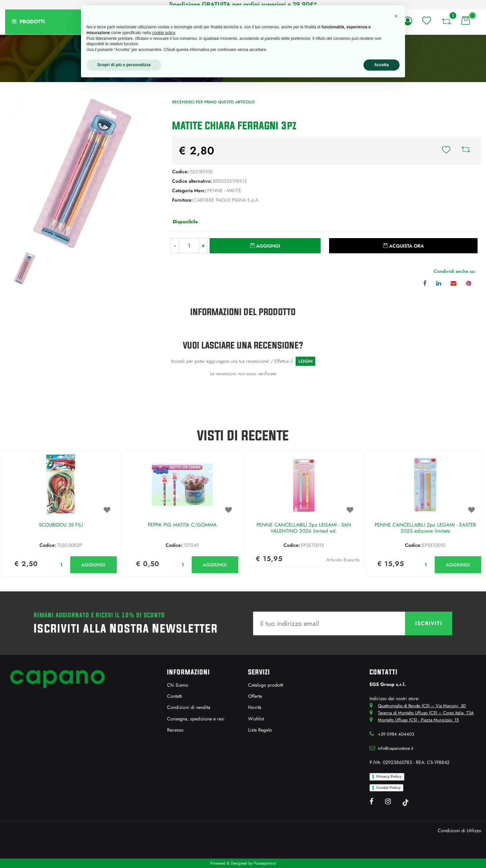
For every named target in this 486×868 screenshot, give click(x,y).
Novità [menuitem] (255, 707)
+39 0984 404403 (396, 734)
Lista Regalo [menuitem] (260, 730)
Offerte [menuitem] (255, 696)
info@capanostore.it (395, 748)
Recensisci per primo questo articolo (213, 102)
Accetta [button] (382, 65)
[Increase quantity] (204, 246)
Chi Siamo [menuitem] (178, 685)
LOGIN (305, 361)
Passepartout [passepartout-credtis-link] (265, 863)
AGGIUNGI (93, 565)
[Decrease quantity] (175, 246)
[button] (81, 173)
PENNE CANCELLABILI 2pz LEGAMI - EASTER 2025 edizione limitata (425, 528)
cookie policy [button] (164, 33)
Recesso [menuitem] (175, 730)
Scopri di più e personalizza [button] (124, 65)
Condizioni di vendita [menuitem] (189, 707)
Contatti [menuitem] (175, 696)
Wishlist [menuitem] (256, 719)
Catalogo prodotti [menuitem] (266, 685)
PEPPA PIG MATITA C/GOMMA (182, 525)
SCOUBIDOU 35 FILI (61, 525)
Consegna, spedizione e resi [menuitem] (196, 719)
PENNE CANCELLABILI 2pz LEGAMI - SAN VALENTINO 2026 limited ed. (304, 528)
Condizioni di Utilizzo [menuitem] (460, 831)
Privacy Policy (389, 776)
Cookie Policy (388, 788)
